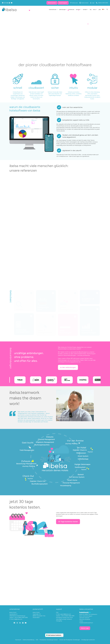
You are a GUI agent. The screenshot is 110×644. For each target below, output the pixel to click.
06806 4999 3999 (103, 3)
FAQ (57, 612)
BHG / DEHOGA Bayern (86, 616)
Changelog (59, 621)
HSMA (81, 621)
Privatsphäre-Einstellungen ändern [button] (49, 640)
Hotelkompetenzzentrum (86, 623)
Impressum (18, 640)
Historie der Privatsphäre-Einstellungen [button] (70, 640)
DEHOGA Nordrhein (85, 619)
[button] (107, 9)
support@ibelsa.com (65, 614)
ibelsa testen (85, 3)
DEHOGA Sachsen (84, 618)
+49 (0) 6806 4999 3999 (21, 617)
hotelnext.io (94, 614)
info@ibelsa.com (18, 619)
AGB (37, 640)
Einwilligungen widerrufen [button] (88, 640)
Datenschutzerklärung (28, 640)
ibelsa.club (75, 3)
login (93, 3)
